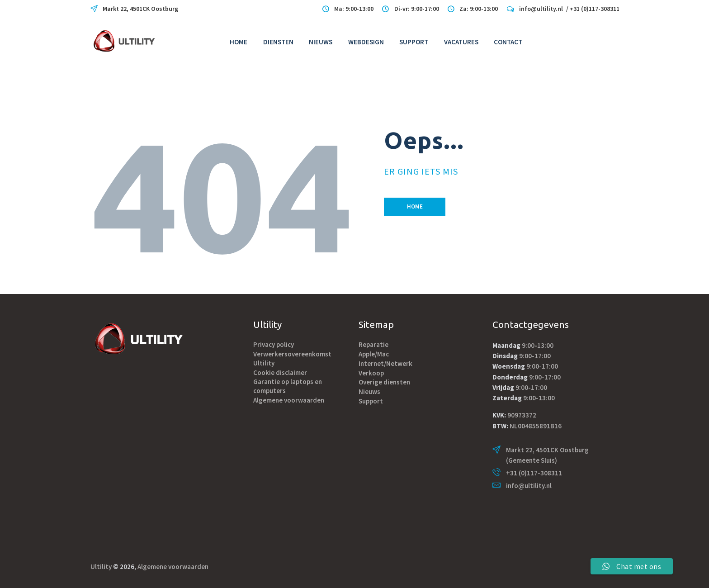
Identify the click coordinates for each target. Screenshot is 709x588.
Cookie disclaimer (280, 372)
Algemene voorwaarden (289, 400)
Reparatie (373, 344)
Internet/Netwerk (385, 363)
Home (415, 206)
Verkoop (371, 373)
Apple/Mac (374, 354)
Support (371, 401)
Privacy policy (274, 344)
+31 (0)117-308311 (534, 473)
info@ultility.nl (529, 486)
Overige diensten (384, 382)
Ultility (101, 567)
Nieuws (369, 391)
